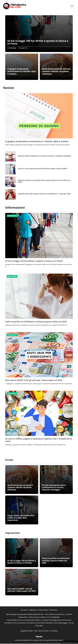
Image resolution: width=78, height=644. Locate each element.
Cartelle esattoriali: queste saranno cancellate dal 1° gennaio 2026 (44, 194)
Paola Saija (13, 48)
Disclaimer (53, 610)
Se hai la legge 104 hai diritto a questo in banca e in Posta (38, 42)
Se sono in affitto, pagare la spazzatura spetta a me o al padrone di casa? (39, 440)
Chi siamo (24, 610)
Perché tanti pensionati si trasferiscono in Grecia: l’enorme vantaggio (54, 487)
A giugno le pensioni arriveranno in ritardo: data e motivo (22, 71)
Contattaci (54, 631)
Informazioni (12, 216)
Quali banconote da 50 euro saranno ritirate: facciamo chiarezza (56, 71)
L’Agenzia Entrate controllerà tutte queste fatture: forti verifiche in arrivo (44, 181)
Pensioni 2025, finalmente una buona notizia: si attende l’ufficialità (44, 156)
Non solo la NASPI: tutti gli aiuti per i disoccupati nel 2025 (34, 380)
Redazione (33, 610)
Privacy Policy (43, 610)
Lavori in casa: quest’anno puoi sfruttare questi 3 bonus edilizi (42, 168)
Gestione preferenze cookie (69, 642)
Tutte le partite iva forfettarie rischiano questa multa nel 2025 (36, 322)
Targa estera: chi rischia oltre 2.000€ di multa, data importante (21, 518)
